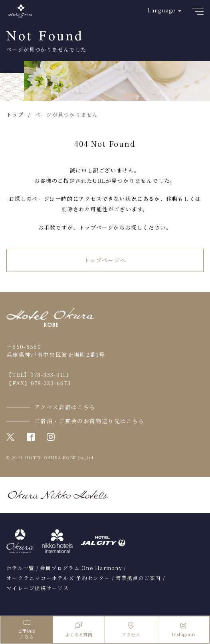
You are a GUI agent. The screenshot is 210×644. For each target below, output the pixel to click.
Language (161, 10)
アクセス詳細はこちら (65, 407)
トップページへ (105, 260)
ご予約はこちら (27, 630)
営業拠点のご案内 (139, 578)
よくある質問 (79, 630)
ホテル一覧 (20, 568)
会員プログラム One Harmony (81, 568)
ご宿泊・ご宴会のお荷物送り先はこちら (89, 421)
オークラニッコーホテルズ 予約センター (58, 578)
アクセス (131, 630)
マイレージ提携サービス (38, 588)
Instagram (183, 630)
